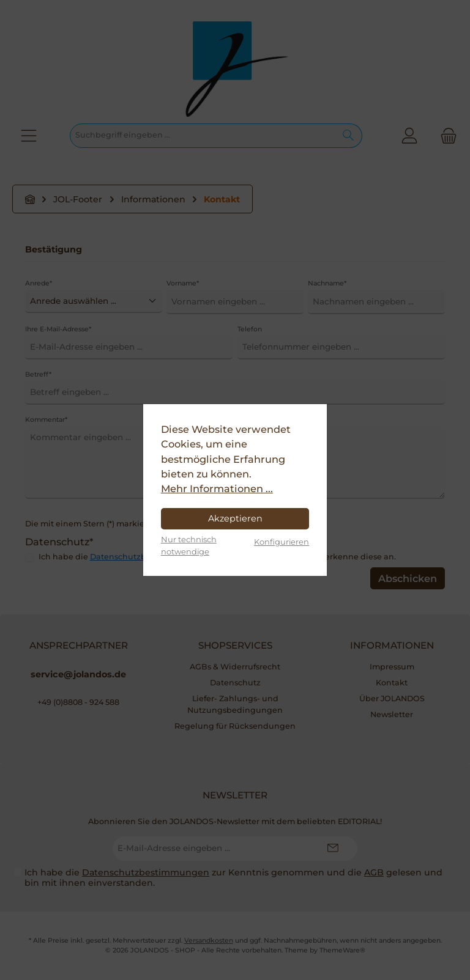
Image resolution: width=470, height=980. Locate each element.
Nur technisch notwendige (189, 545)
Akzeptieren (235, 518)
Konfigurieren (282, 542)
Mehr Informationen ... (217, 488)
